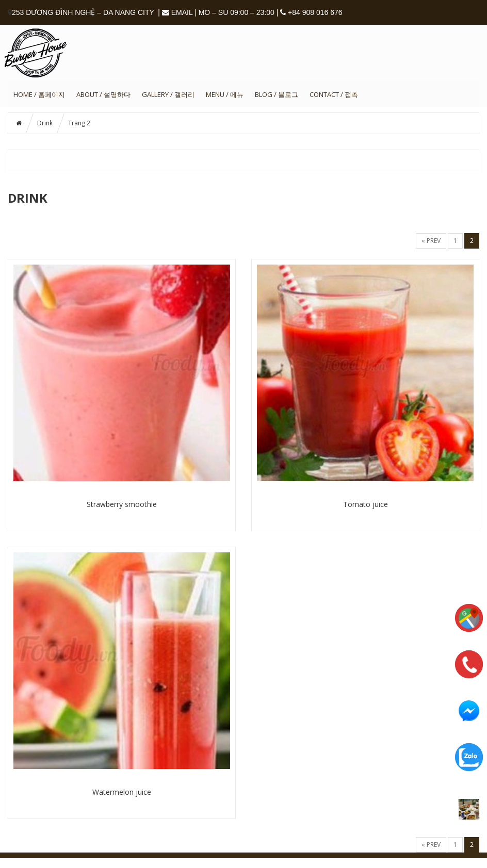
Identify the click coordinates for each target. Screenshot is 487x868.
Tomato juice (366, 504)
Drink (45, 123)
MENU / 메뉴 (225, 94)
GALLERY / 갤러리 (168, 94)
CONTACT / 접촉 (334, 94)
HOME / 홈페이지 (39, 94)
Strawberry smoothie (122, 504)
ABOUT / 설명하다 (103, 94)
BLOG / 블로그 (277, 94)
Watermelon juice (122, 792)
